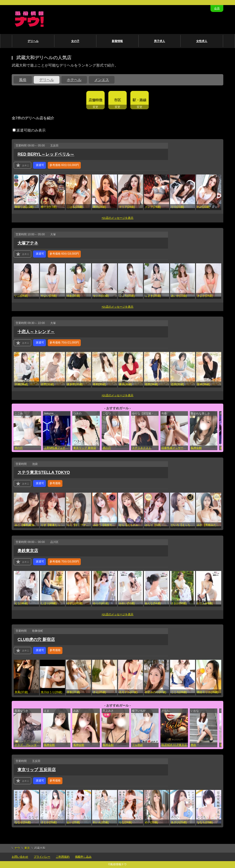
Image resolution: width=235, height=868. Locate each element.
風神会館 (196, 448)
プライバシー (42, 857)
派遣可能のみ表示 (29, 130)
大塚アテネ (28, 243)
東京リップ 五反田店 (37, 770)
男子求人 (159, 41)
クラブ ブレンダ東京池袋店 (28, 745)
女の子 (75, 41)
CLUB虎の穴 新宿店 (36, 640)
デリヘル (33, 41)
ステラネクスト (142, 448)
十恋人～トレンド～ (36, 332)
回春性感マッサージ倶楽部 (175, 448)
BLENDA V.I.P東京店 (174, 745)
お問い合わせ (20, 857)
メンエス (102, 80)
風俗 (23, 80)
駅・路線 (140, 100)
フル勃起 (137, 745)
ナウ (17, 848)
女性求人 (202, 41)
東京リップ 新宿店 (85, 448)
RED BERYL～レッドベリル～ (46, 154)
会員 (217, 8)
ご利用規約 (63, 857)
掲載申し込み (83, 857)
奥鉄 (193, 745)
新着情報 (117, 41)
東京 (27, 848)
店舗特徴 (95, 100)
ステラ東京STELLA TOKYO (44, 472)
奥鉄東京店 (28, 551)
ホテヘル (74, 80)
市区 (117, 100)
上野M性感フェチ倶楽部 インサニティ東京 (57, 448)
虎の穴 (19, 448)
